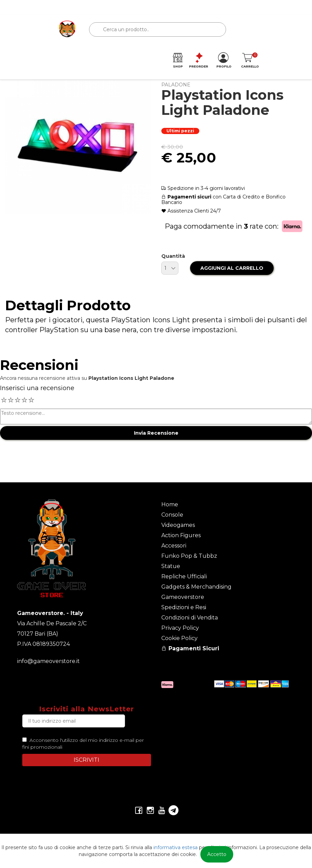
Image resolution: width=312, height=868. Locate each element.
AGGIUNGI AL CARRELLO (232, 268)
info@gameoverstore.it (48, 661)
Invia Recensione (156, 433)
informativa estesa (176, 847)
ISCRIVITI (86, 760)
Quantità (173, 256)
